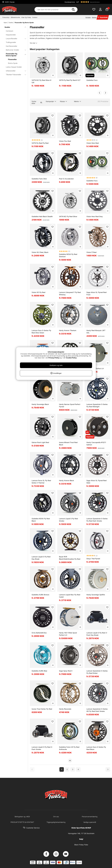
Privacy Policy (54, 358)
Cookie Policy (71, 358)
